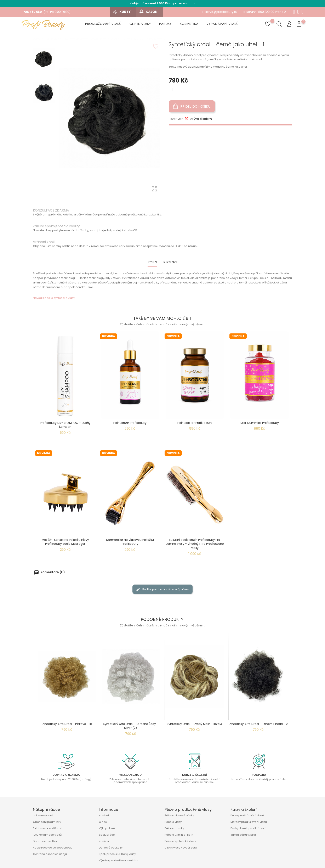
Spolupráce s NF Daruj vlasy (117, 854)
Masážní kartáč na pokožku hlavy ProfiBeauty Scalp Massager (65, 542)
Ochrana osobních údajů (50, 854)
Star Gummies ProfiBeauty (260, 423)
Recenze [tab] (170, 262)
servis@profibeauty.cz (220, 12)
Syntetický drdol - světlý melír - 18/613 (194, 724)
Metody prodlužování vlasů (249, 822)
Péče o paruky (174, 828)
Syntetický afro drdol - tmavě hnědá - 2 (258, 724)
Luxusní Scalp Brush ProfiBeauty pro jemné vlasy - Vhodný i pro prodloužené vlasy (195, 544)
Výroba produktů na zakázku (118, 860)
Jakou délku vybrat (243, 835)
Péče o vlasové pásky (179, 815)
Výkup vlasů (107, 828)
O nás (103, 822)
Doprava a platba (45, 841)
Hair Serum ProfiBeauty (130, 423)
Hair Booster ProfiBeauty (195, 423)
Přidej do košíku (192, 106)
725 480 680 (31, 12)
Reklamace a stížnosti (48, 828)
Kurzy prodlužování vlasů (247, 815)
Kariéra (104, 841)
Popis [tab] (152, 262)
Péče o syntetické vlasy (180, 841)
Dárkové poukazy (111, 848)
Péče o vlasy (173, 822)
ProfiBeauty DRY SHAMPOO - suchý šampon (65, 425)
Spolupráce (107, 835)
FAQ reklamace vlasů (47, 835)
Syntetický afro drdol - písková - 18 (67, 724)
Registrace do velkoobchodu (53, 848)
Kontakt (104, 815)
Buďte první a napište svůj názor (162, 589)
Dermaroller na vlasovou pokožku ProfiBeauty (130, 542)
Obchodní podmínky (47, 822)
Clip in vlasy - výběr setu (181, 848)
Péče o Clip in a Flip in (179, 835)
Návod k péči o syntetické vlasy (54, 298)
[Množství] (172, 90)
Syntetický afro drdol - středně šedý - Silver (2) (131, 726)
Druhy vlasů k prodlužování (248, 828)
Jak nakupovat (43, 815)
